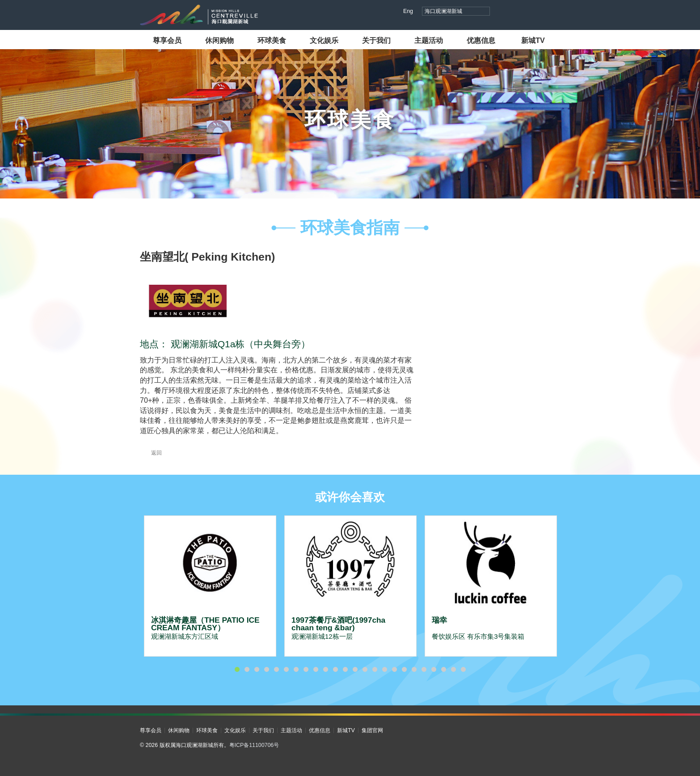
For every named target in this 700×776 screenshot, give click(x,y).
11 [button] (335, 669)
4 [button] (266, 669)
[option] (210, 586)
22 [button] (443, 669)
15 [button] (375, 669)
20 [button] (424, 669)
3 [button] (257, 669)
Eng (408, 11)
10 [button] (325, 669)
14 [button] (365, 669)
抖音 (504, 12)
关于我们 (376, 40)
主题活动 (429, 40)
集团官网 (372, 730)
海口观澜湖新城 (443, 11)
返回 (151, 453)
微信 (555, 12)
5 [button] (276, 669)
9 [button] (316, 669)
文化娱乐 (324, 40)
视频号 (521, 12)
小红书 (538, 12)
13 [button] (355, 669)
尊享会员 (167, 40)
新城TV (533, 40)
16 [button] (384, 669)
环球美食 (272, 40)
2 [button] (247, 669)
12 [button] (345, 669)
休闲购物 (219, 40)
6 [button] (286, 669)
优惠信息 (481, 40)
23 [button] (453, 669)
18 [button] (404, 669)
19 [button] (414, 669)
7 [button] (296, 669)
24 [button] (463, 669)
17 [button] (394, 669)
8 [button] (306, 669)
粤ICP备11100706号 (254, 745)
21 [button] (434, 669)
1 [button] (237, 669)
